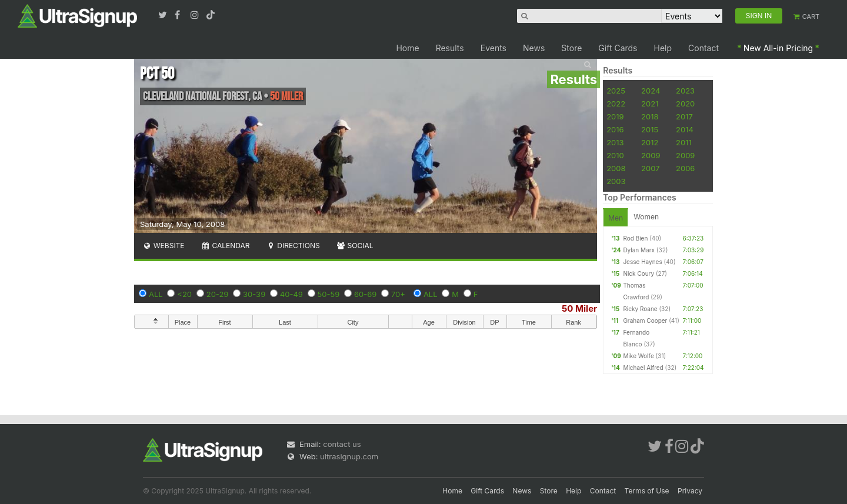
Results (450, 48)
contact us (342, 444)
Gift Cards (618, 48)
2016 (615, 129)
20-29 (218, 294)
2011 (684, 142)
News (534, 48)
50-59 (329, 294)
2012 (650, 142)
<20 (184, 294)
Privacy (690, 491)
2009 (651, 155)
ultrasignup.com (349, 456)
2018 (650, 116)
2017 (684, 116)
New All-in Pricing (778, 48)
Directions (293, 246)
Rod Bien (635, 238)
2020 (685, 104)
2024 (651, 91)
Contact (703, 48)
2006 (685, 168)
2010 (615, 155)
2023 (685, 91)
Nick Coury (638, 273)
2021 (650, 104)
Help (663, 48)
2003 (616, 181)
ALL (156, 294)
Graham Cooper (645, 321)
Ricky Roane (640, 309)
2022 (616, 104)
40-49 (291, 294)
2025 (616, 91)
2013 (615, 142)
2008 (616, 168)
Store (571, 48)
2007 (650, 168)
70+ (398, 294)
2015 (650, 129)
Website (164, 246)
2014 (685, 129)
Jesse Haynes (642, 262)
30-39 (254, 294)
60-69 (365, 294)
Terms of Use (647, 491)
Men (616, 218)
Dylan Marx (639, 250)
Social (355, 246)
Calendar (226, 246)
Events (493, 48)
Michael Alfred (643, 368)
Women (646, 217)
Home (407, 48)
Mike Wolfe (638, 356)
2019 (615, 116)
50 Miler (579, 308)
